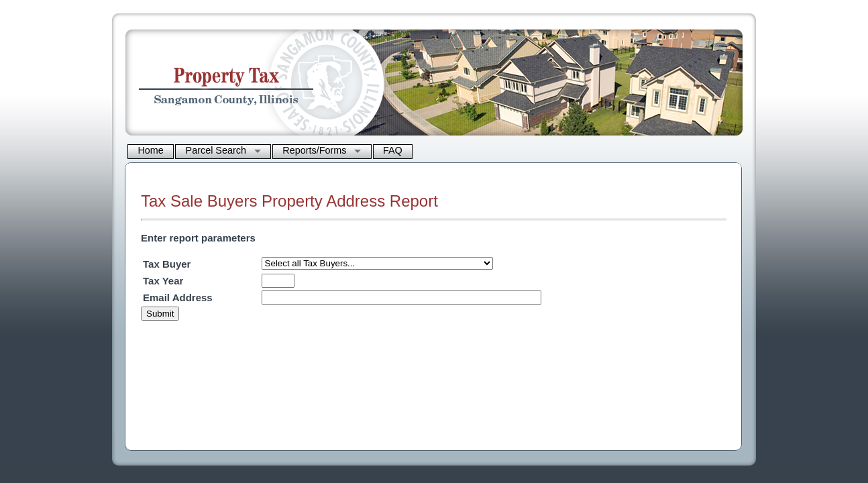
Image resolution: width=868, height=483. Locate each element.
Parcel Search (216, 150)
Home (150, 150)
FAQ (393, 150)
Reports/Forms (314, 150)
